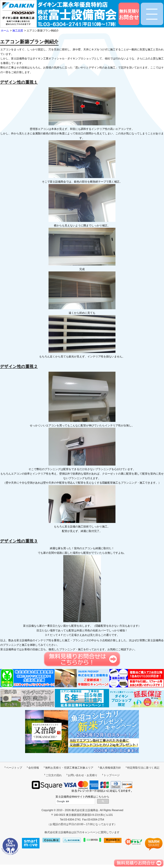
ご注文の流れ (54, 775)
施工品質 (18, 31)
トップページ (112, 775)
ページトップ (14, 768)
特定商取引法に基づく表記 (143, 768)
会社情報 (34, 768)
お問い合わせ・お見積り (83, 775)
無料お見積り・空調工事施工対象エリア (69, 768)
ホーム (5, 31)
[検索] (75, 802)
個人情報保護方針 (110, 768)
